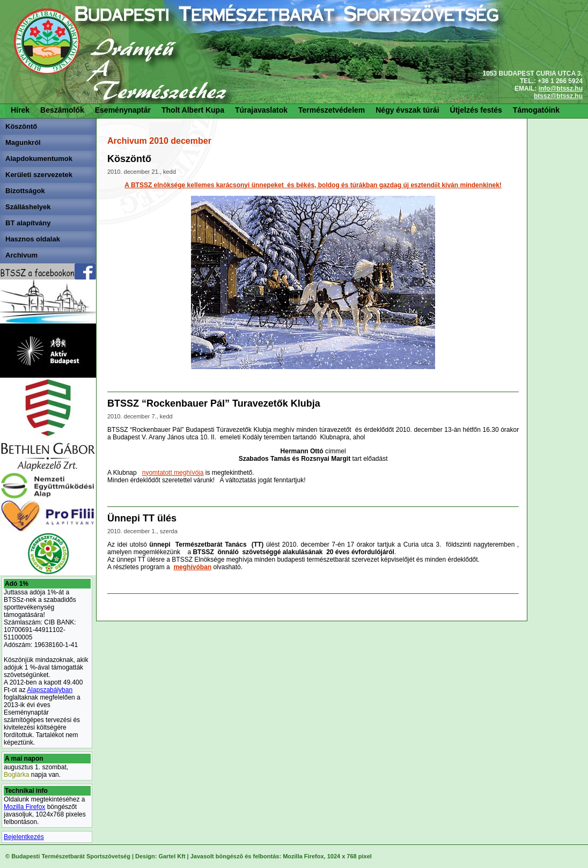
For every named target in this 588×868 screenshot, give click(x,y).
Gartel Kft (172, 856)
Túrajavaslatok (261, 110)
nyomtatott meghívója (173, 473)
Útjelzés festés (476, 110)
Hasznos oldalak (33, 239)
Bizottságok (25, 191)
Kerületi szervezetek (39, 175)
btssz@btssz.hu (558, 96)
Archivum (21, 255)
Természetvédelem (332, 110)
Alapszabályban (50, 690)
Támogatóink (536, 110)
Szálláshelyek (28, 207)
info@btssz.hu (561, 89)
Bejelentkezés (24, 837)
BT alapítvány (28, 223)
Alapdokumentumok (39, 159)
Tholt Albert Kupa (193, 110)
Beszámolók (62, 110)
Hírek (20, 110)
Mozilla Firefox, (304, 856)
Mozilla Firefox (24, 807)
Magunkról (23, 142)
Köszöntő (21, 126)
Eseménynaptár (123, 110)
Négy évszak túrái (407, 110)
